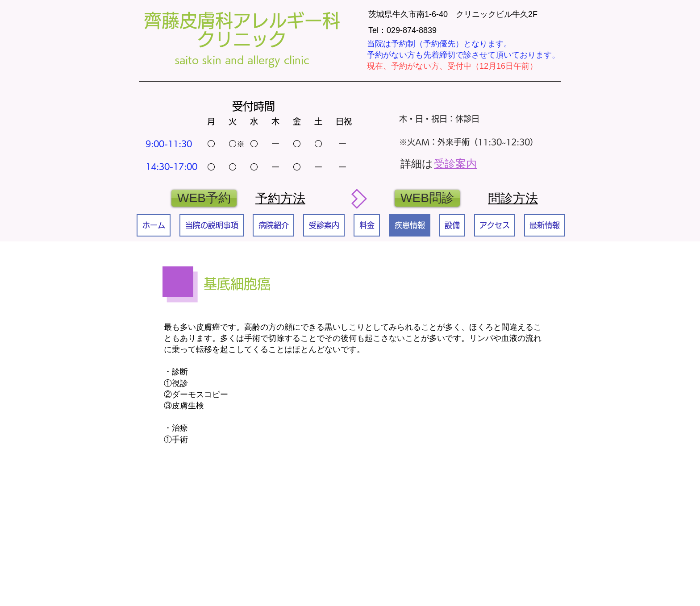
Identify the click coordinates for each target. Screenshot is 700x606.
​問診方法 (513, 198)
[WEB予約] (204, 198)
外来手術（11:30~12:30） (488, 142)
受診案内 (455, 164)
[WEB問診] (427, 198)
